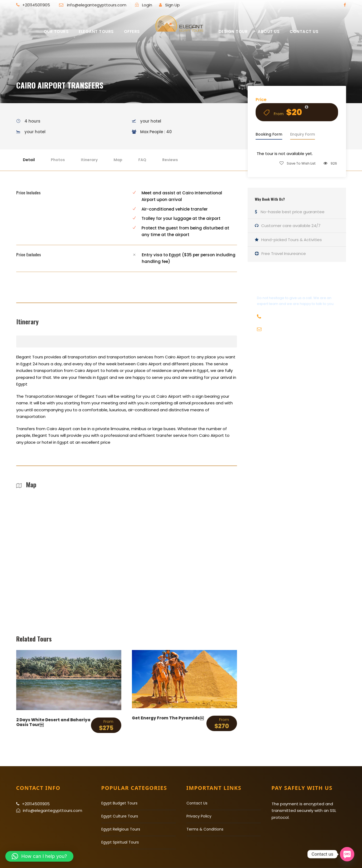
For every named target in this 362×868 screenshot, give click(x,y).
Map (118, 160)
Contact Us (197, 803)
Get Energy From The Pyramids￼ (168, 718)
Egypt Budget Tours (119, 803)
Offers (132, 32)
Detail (29, 160)
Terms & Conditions (205, 829)
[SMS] (347, 854)
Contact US (304, 32)
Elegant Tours (96, 32)
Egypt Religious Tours (121, 829)
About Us (269, 32)
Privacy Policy (199, 816)
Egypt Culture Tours (120, 816)
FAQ (142, 160)
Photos (58, 160)
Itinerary (89, 160)
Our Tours (56, 32)
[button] (39, 856)
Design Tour (233, 32)
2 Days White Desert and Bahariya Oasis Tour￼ (53, 722)
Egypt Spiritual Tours (120, 842)
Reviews (170, 160)
